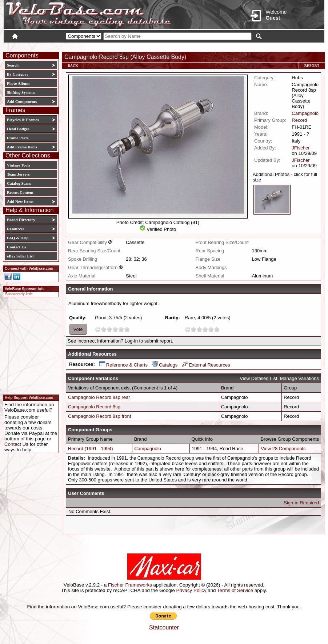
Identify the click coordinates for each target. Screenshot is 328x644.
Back (73, 66)
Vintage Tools (18, 165)
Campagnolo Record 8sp (94, 407)
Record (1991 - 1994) (91, 449)
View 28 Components (283, 449)
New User (284, 46)
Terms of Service (235, 590)
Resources (15, 229)
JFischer (301, 148)
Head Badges (18, 129)
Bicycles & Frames (23, 120)
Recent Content (20, 192)
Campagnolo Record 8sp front (99, 416)
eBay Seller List (20, 256)
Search (13, 65)
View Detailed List (258, 378)
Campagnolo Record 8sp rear (99, 397)
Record (299, 120)
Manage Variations (299, 378)
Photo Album (18, 83)
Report (312, 66)
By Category (18, 74)
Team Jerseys (18, 174)
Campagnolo (305, 113)
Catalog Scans (19, 183)
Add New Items (20, 201)
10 (127, 329)
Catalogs (165, 365)
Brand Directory (21, 220)
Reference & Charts (123, 365)
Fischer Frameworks (130, 585)
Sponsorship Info (19, 294)
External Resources (206, 365)
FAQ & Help (18, 238)
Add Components (22, 101)
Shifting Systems (21, 92)
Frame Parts (18, 138)
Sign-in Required (301, 503)
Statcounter (164, 627)
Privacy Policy (191, 590)
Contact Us (16, 247)
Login (260, 46)
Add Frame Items (22, 147)
